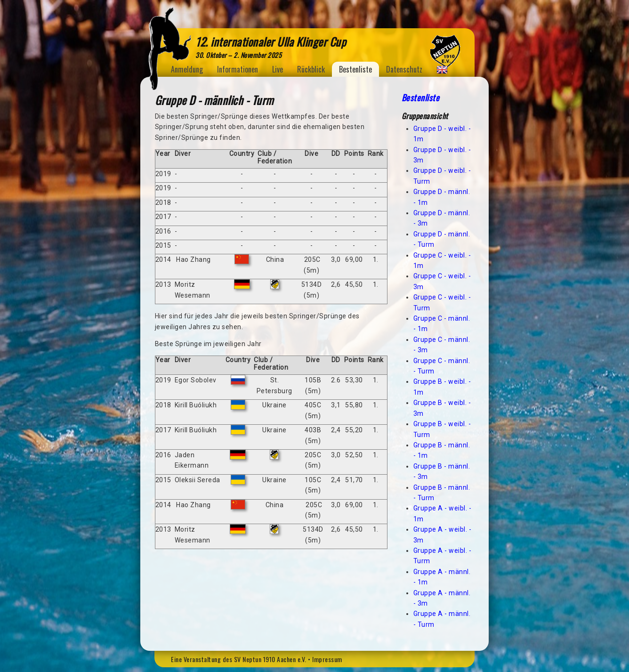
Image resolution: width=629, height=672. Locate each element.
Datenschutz (404, 69)
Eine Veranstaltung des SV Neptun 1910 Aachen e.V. (239, 659)
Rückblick (311, 69)
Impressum (327, 659)
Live (278, 69)
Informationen (238, 69)
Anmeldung (187, 69)
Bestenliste (355, 69)
